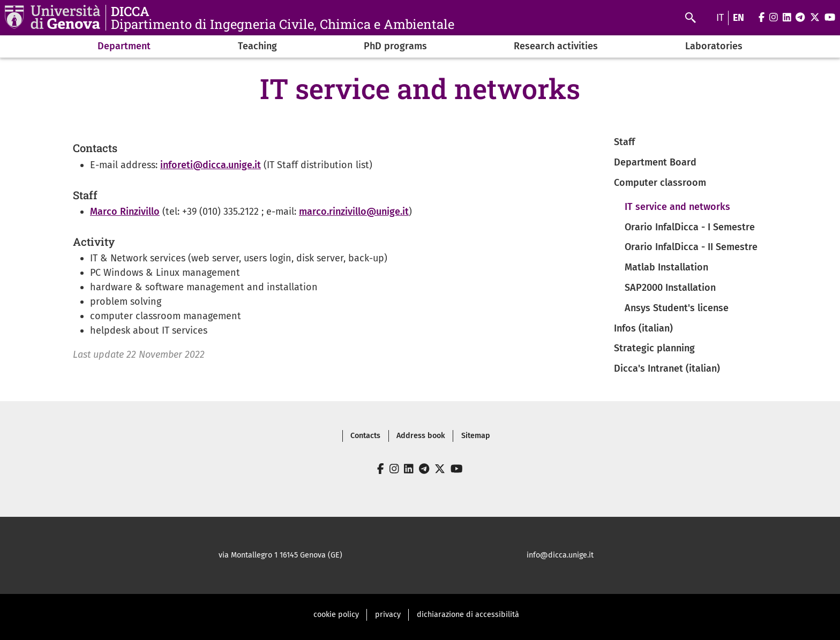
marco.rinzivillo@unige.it (354, 212)
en (738, 18)
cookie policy (336, 615)
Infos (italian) (643, 328)
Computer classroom (660, 183)
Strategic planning (654, 348)
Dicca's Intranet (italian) (667, 368)
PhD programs (395, 46)
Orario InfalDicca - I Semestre (690, 227)
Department (124, 46)
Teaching (257, 46)
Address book (421, 436)
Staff (624, 142)
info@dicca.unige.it (560, 555)
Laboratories (714, 46)
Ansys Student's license (677, 308)
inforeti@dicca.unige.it (211, 165)
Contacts (365, 436)
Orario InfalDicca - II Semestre (691, 247)
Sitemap (476, 436)
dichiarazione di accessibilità (468, 615)
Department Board (655, 162)
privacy (388, 615)
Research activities (556, 46)
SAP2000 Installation (670, 288)
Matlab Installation (666, 267)
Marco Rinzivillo (125, 212)
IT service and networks (677, 207)
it (720, 18)
